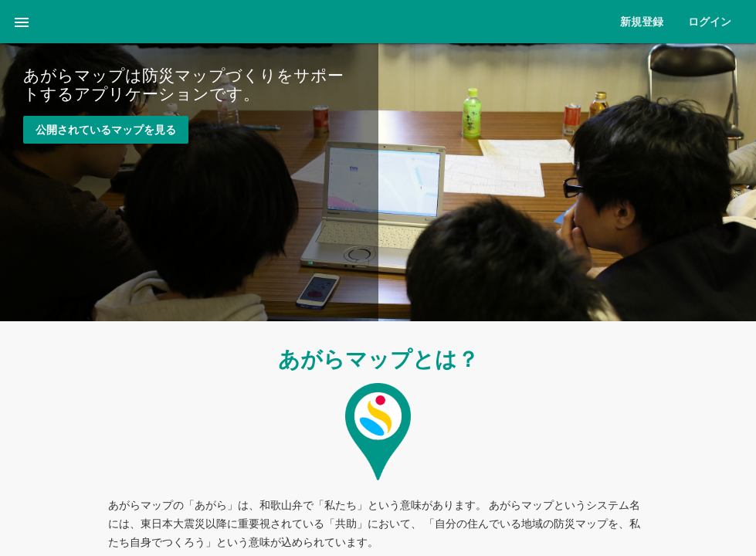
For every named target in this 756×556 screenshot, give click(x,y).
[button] (22, 22)
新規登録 (642, 22)
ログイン (710, 22)
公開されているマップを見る (106, 130)
